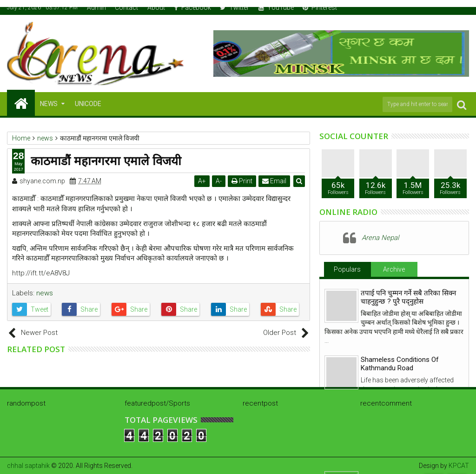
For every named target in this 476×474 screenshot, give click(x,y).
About (156, 7)
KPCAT (459, 466)
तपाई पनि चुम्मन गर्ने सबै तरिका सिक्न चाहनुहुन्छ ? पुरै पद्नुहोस (408, 297)
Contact (126, 7)
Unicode (88, 104)
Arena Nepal (380, 238)
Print (242, 181)
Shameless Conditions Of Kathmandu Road (400, 364)
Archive (394, 269)
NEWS (49, 104)
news (45, 293)
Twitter (235, 7)
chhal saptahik (28, 466)
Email (274, 181)
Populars (347, 269)
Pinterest (320, 7)
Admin (96, 7)
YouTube (276, 7)
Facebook (193, 7)
